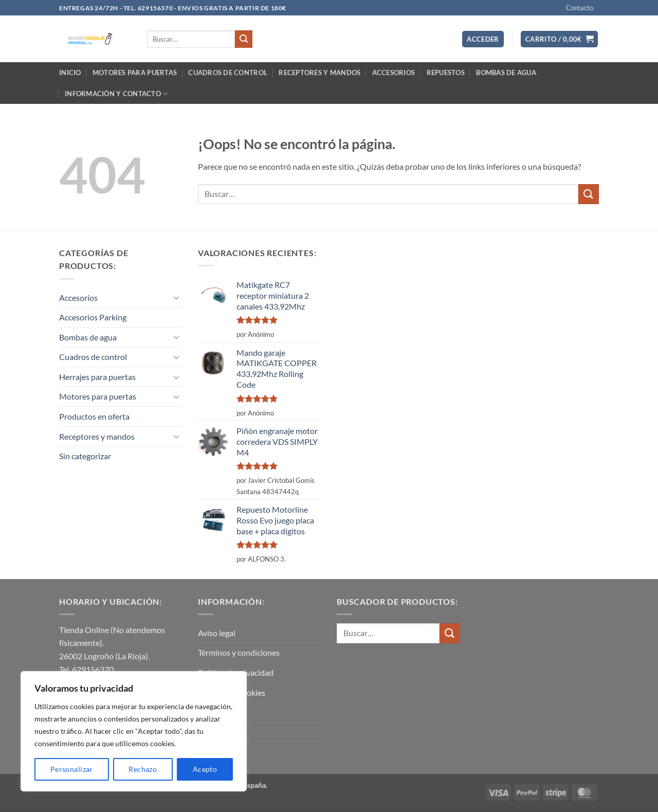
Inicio (70, 73)
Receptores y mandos (319, 73)
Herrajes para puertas (97, 377)
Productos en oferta (94, 416)
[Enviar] (244, 39)
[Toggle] (176, 297)
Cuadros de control (228, 73)
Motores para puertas (135, 73)
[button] (483, 39)
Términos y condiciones (239, 652)
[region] (134, 731)
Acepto (205, 769)
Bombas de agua (506, 73)
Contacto (580, 8)
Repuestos (446, 73)
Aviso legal (217, 633)
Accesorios (394, 73)
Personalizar (72, 769)
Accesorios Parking (93, 317)
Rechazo (143, 769)
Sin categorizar (85, 456)
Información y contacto (116, 94)
